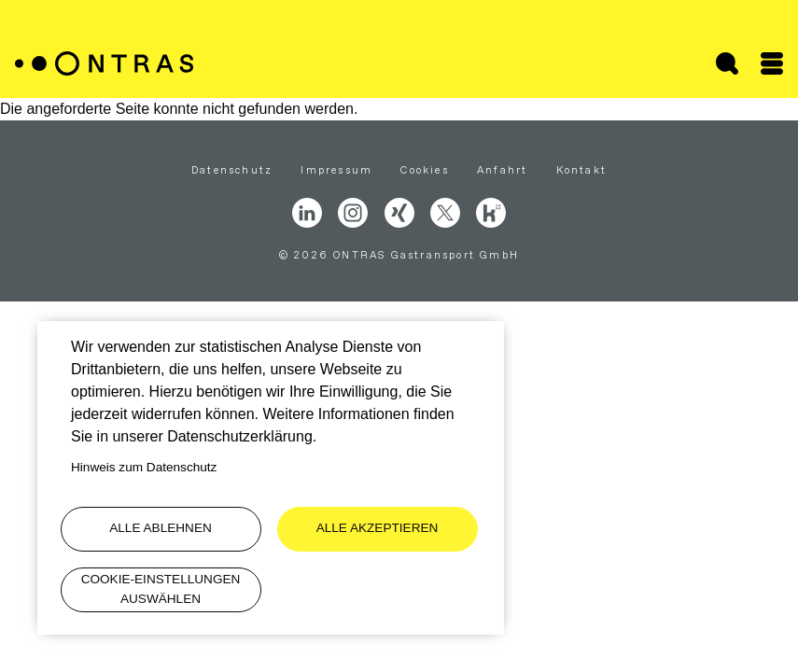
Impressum (336, 170)
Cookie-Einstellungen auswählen (161, 588)
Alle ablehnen (161, 528)
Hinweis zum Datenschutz (144, 467)
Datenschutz (232, 170)
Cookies (424, 170)
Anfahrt (502, 170)
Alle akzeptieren (378, 528)
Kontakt (581, 170)
